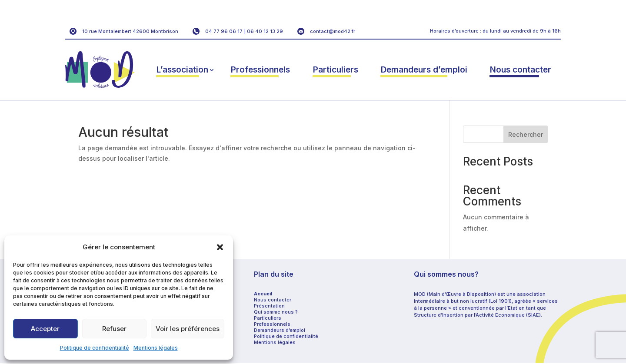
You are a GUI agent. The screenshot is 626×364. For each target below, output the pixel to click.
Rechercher (526, 134)
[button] (220, 247)
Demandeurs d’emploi (424, 70)
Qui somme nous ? (276, 312)
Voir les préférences (188, 329)
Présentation (269, 306)
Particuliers (336, 70)
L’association (182, 70)
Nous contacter (521, 70)
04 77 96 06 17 (224, 31)
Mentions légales (156, 348)
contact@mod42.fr (333, 31)
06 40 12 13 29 (265, 31)
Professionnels (260, 70)
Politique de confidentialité (95, 348)
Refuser (114, 329)
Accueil (263, 294)
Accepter (45, 329)
